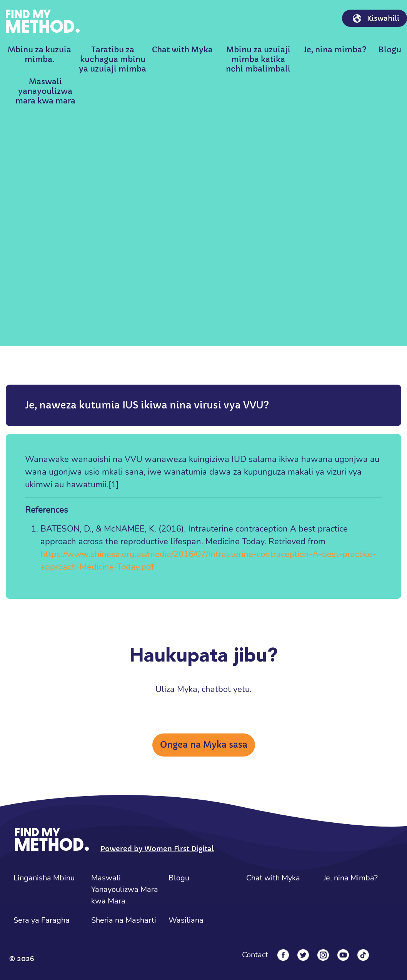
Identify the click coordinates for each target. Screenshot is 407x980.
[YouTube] (343, 955)
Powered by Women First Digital (157, 849)
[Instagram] (323, 955)
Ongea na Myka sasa (204, 745)
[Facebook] (283, 955)
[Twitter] (303, 955)
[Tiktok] (363, 955)
